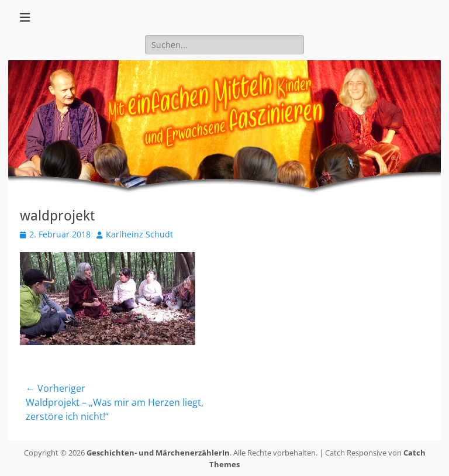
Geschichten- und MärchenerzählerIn (158, 453)
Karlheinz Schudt (139, 234)
